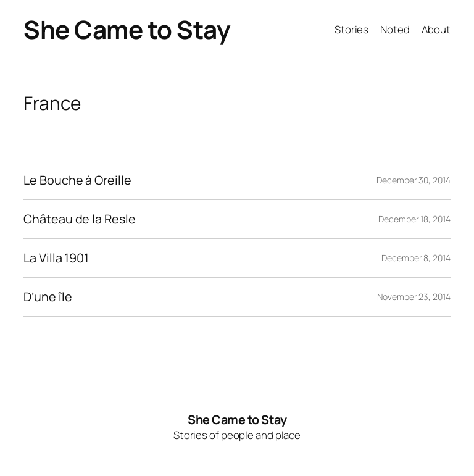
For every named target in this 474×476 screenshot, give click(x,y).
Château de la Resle (79, 219)
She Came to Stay (127, 29)
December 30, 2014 (413, 180)
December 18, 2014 (414, 219)
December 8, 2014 (416, 258)
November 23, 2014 (414, 297)
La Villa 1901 (56, 258)
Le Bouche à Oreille (77, 180)
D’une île (48, 297)
